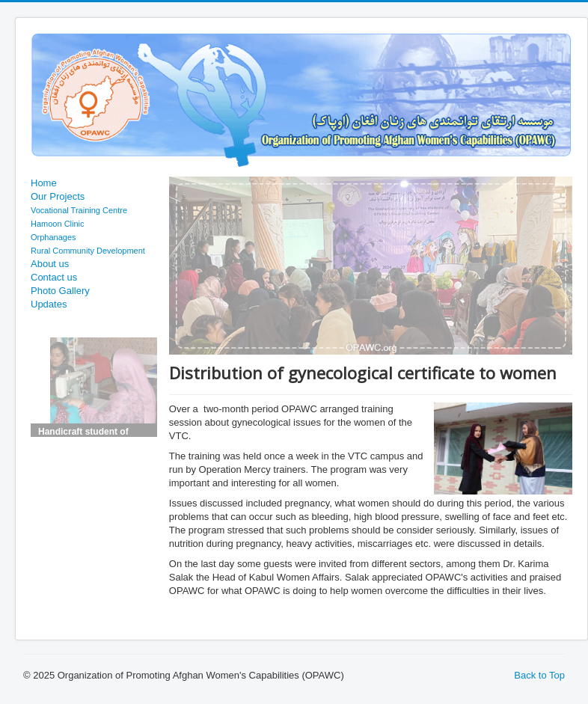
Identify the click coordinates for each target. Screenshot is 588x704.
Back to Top (539, 675)
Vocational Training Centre (79, 210)
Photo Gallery (60, 291)
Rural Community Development (88, 251)
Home (44, 183)
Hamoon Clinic (58, 224)
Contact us (54, 277)
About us (50, 264)
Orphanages (53, 237)
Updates (49, 304)
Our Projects (58, 196)
